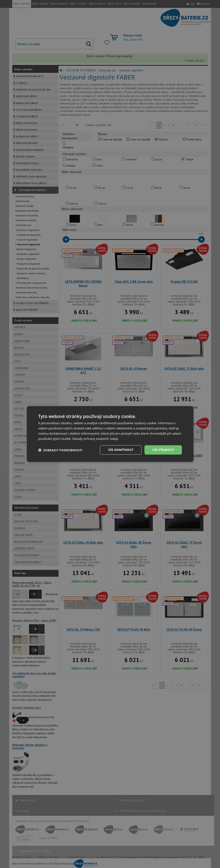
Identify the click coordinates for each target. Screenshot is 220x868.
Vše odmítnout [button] (121, 450)
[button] (60, 450)
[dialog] (110, 434)
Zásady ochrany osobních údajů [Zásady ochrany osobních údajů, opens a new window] (95, 439)
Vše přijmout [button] (163, 450)
